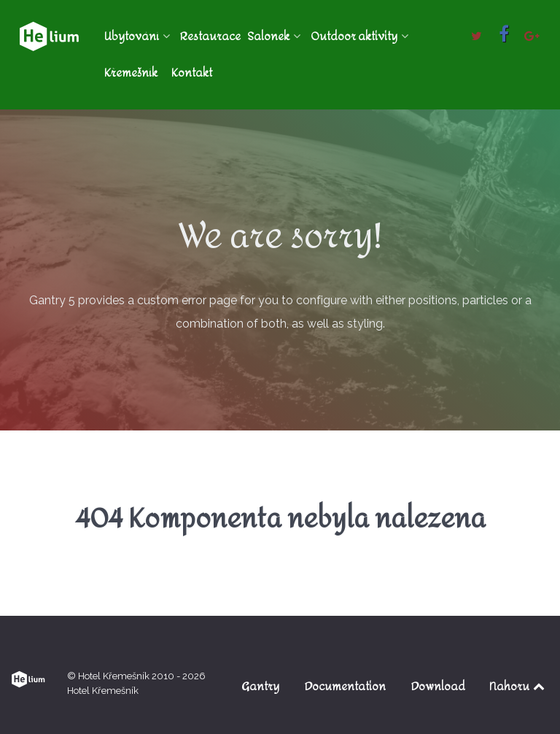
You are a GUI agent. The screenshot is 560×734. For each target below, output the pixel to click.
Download (438, 686)
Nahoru (518, 686)
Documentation (345, 686)
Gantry (260, 686)
